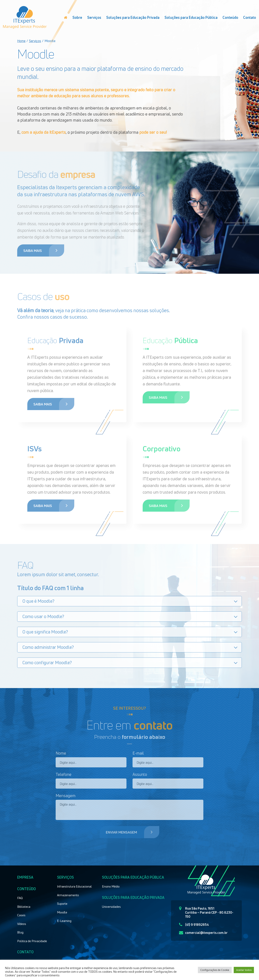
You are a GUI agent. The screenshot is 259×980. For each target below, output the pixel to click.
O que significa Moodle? (45, 632)
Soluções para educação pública (133, 877)
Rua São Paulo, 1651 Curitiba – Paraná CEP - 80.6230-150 (206, 912)
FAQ (20, 898)
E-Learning (64, 921)
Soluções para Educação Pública (191, 17)
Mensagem (66, 796)
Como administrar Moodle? (48, 647)
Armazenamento (68, 895)
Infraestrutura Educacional (74, 886)
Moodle (62, 912)
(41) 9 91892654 (194, 925)
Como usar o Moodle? (43, 616)
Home (21, 41)
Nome (61, 753)
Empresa (25, 877)
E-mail (138, 753)
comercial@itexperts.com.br (203, 933)
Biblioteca (24, 907)
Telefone (64, 774)
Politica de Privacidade (32, 941)
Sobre (77, 17)
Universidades (111, 907)
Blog (20, 932)
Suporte (62, 904)
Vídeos (22, 924)
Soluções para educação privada (133, 897)
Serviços (94, 17)
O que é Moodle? (38, 601)
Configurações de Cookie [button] (215, 970)
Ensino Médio (111, 886)
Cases (21, 915)
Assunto (140, 774)
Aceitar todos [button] (244, 970)
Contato (250, 17)
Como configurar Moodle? (47, 663)
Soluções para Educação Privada (133, 17)
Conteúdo (230, 17)
